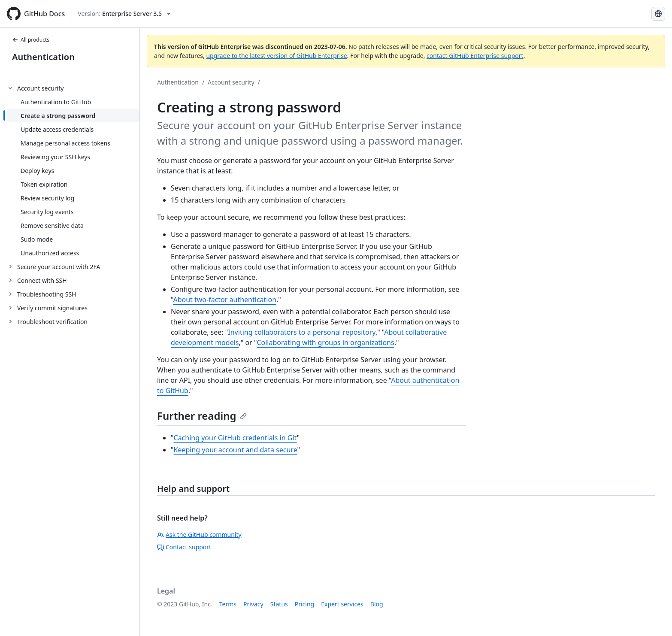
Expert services (342, 604)
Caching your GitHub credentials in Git (235, 438)
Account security (231, 82)
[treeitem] (73, 170)
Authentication (43, 57)
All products (31, 40)
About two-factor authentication (225, 300)
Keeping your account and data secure (236, 450)
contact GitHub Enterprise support (475, 56)
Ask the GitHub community (199, 535)
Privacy (253, 604)
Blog (377, 604)
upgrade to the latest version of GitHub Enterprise (276, 56)
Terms (228, 604)
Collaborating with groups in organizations (325, 342)
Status (279, 604)
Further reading (202, 416)
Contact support (184, 547)
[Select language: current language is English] (658, 14)
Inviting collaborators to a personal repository (302, 332)
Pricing (304, 604)
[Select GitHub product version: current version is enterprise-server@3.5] (124, 14)
